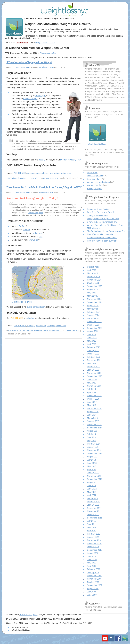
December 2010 (94, 540)
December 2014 (94, 425)
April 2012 (92, 495)
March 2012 (92, 499)
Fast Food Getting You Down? (101, 212)
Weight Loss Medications (98, 182)
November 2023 (94, 322)
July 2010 (91, 556)
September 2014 (95, 428)
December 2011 (94, 508)
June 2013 (92, 463)
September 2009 (95, 585)
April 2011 (92, 531)
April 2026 (92, 270)
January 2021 (93, 370)
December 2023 (94, 318)
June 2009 (92, 595)
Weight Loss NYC (46, 67)
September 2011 (95, 518)
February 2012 (94, 502)
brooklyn (31, 326)
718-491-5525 (22, 42)
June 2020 (92, 379)
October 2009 (93, 582)
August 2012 (93, 482)
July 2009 (91, 592)
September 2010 (95, 550)
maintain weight (30, 99)
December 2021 (94, 360)
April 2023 (92, 344)
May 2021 (92, 363)
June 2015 (92, 415)
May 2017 (92, 405)
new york (51, 326)
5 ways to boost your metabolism (102, 222)
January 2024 (93, 315)
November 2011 (94, 511)
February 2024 (94, 312)
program (27, 230)
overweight (55, 173)
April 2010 (92, 566)
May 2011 (92, 527)
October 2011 (93, 515)
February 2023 (94, 347)
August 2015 (93, 412)
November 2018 (94, 396)
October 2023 (93, 325)
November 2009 (94, 579)
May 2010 (92, 563)
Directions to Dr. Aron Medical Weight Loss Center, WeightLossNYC (44, 187)
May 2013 (92, 466)
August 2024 (93, 306)
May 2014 (92, 441)
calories (31, 173)
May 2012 (92, 492)
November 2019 (94, 386)
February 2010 (94, 569)
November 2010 (94, 544)
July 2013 (91, 460)
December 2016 (94, 408)
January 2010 (93, 573)
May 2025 (92, 293)
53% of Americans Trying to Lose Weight (29, 62)
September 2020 (95, 376)
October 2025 (93, 283)
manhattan (41, 326)
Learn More (92, 173)
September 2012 (95, 479)
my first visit (37, 233)
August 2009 (93, 589)
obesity (42, 160)
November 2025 (94, 280)
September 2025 (95, 286)
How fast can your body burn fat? (102, 241)
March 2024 (92, 309)
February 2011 (94, 534)
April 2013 (92, 470)
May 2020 (92, 383)
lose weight (40, 96)
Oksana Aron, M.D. (22, 67)
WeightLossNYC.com (45, 42)
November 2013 (94, 450)
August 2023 (93, 331)
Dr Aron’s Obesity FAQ (71, 160)
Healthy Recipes (95, 189)
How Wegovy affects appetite (100, 234)
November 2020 (94, 373)
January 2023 (93, 351)
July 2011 (91, 521)
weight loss (66, 173)
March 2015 (92, 418)
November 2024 (94, 299)
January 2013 (93, 473)
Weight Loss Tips (95, 185)
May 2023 (92, 341)
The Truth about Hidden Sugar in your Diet (106, 231)
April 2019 (92, 392)
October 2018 (93, 399)
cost (41, 237)
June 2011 (92, 524)
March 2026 (92, 273)
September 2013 (95, 453)
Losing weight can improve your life (103, 219)
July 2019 (91, 389)
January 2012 (93, 505)
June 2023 (92, 338)
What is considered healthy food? (102, 238)
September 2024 (95, 302)
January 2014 (93, 447)
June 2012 (92, 489)
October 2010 (93, 547)
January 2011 (93, 537)
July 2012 (91, 486)
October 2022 (93, 354)
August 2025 (93, 289)
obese (38, 173)
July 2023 (91, 335)
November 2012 (94, 476)
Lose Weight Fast (95, 176)
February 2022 (94, 357)
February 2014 (94, 444)
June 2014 (92, 437)
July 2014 (91, 434)
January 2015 (93, 421)
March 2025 (92, 296)
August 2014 (93, 431)
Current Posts (93, 267)
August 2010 (93, 553)
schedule (30, 318)
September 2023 (95, 328)
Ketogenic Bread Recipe (98, 209)
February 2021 (94, 367)
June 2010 (92, 560)
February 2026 (94, 277)
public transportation (36, 307)
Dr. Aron (22, 226)
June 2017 (92, 402)
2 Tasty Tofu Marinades (97, 215)
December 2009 (94, 576)
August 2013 (93, 457)
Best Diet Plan (94, 179)
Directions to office (48, 53)
